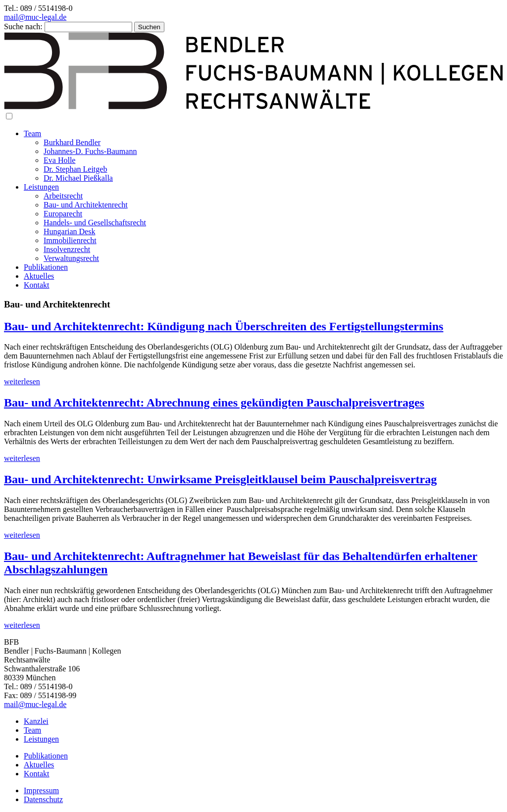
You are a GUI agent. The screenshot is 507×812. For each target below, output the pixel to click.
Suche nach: (23, 26)
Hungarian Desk (69, 231)
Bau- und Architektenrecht (86, 205)
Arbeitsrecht (63, 196)
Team (32, 133)
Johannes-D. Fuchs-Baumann (90, 151)
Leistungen (41, 187)
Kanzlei (36, 721)
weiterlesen (22, 381)
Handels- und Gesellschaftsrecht (95, 223)
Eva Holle (59, 160)
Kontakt (37, 285)
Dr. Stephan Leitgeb (75, 169)
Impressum (41, 790)
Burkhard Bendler (72, 142)
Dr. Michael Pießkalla (78, 178)
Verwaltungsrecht (71, 258)
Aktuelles (39, 276)
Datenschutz (43, 799)
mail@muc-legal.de (35, 17)
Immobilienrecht (70, 240)
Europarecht (63, 214)
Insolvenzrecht (67, 249)
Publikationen (46, 267)
